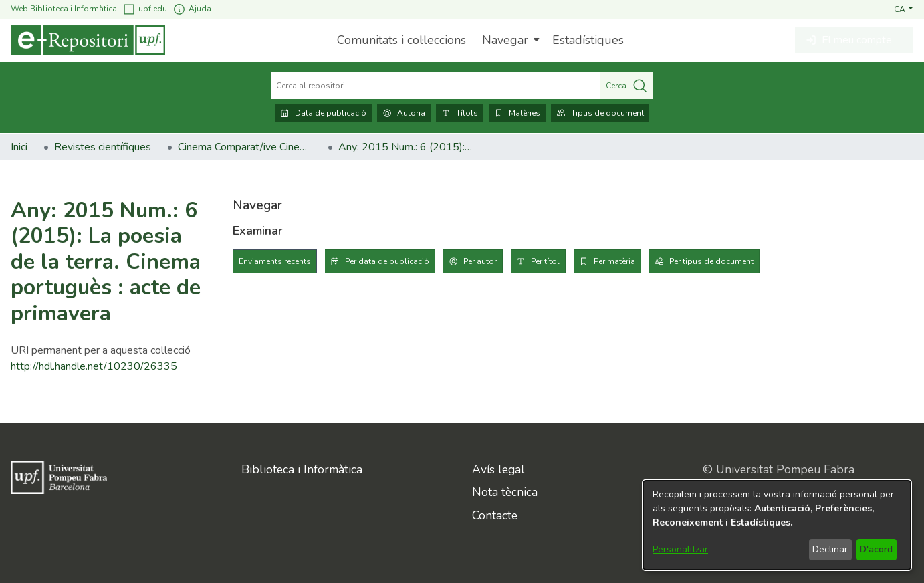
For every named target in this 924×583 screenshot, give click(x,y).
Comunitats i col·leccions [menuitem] (401, 40)
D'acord (876, 549)
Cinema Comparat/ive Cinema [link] (245, 147)
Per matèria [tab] (614, 261)
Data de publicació (323, 113)
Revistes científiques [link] (103, 147)
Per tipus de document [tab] (711, 261)
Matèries (517, 113)
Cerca (627, 86)
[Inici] (88, 40)
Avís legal (498, 469)
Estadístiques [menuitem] (588, 40)
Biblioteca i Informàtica (302, 469)
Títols (460, 113)
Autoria (404, 113)
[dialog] (777, 525)
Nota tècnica (505, 492)
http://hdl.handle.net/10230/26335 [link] (94, 366)
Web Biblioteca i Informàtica (64, 9)
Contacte (495, 515)
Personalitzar (680, 549)
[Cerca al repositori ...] (436, 86)
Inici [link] (19, 147)
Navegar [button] (505, 40)
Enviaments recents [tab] (275, 261)
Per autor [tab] (480, 261)
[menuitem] (509, 40)
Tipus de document (600, 113)
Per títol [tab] (545, 261)
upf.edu (145, 9)
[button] (904, 9)
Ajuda (192, 9)
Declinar (830, 549)
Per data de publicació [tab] (387, 261)
